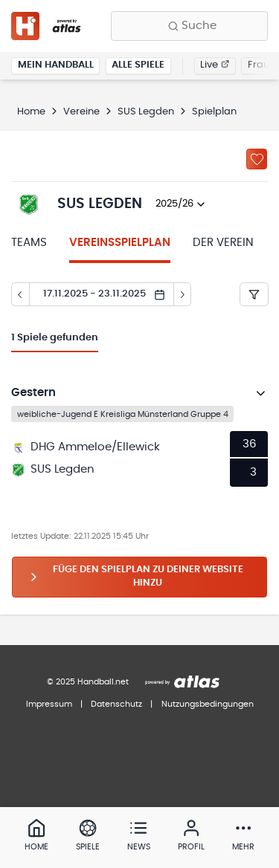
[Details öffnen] (261, 393)
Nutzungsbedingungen (208, 704)
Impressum (49, 704)
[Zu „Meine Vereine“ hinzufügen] (257, 159)
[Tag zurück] (20, 294)
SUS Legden (146, 112)
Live (215, 65)
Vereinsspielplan (120, 243)
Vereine (81, 112)
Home (31, 112)
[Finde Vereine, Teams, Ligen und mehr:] (189, 26)
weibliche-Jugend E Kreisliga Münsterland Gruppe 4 (123, 414)
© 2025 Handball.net (88, 682)
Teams (29, 243)
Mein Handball (56, 65)
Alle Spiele (138, 65)
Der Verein (223, 243)
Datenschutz (116, 704)
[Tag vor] (183, 294)
